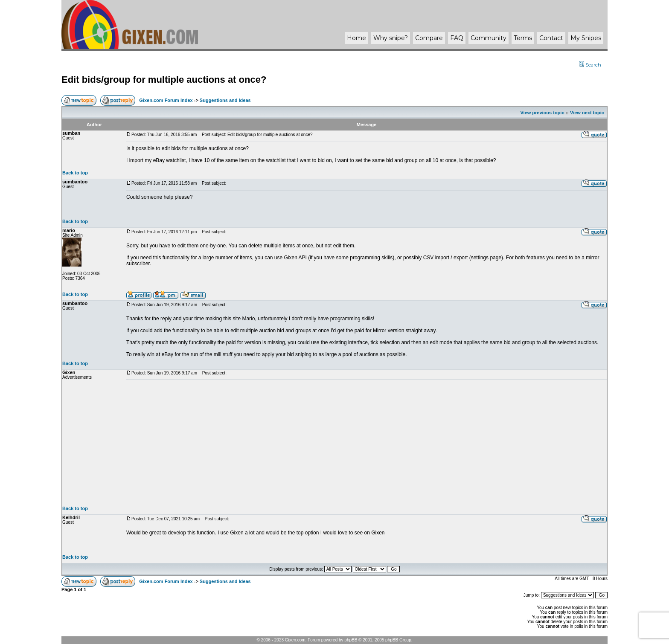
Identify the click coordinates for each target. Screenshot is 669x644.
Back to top (75, 173)
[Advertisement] (366, 443)
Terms (523, 38)
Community (489, 38)
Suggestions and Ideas (225, 100)
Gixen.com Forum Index (166, 100)
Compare (429, 38)
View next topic (587, 113)
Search (590, 65)
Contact (551, 38)
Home (356, 38)
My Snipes (586, 38)
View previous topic (542, 113)
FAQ (457, 38)
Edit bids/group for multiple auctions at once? (164, 80)
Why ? (391, 38)
